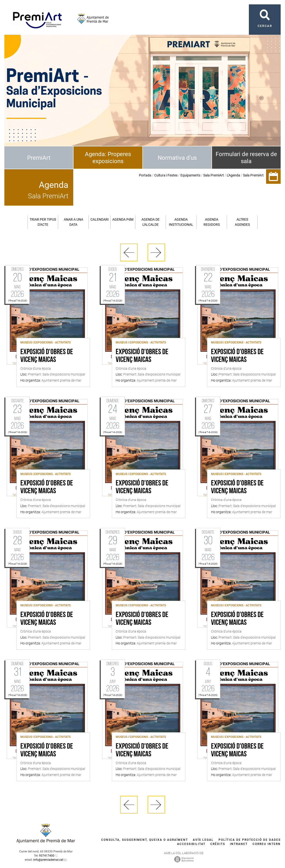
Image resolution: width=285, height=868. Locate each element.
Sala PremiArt (214, 175)
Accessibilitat (191, 844)
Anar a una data (73, 222)
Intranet (239, 844)
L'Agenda (233, 175)
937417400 (47, 856)
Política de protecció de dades (250, 840)
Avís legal (203, 840)
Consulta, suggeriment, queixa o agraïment (145, 840)
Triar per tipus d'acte (43, 222)
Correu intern (267, 844)
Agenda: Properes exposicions (108, 158)
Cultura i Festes (166, 175)
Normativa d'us (177, 158)
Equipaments (190, 175)
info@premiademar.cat (48, 860)
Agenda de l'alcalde (151, 222)
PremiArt (39, 158)
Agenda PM (123, 219)
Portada (145, 175)
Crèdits (218, 844)
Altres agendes (242, 222)
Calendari (100, 219)
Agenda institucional (181, 222)
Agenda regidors (212, 222)
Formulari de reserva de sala (246, 158)
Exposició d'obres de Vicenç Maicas (47, 356)
